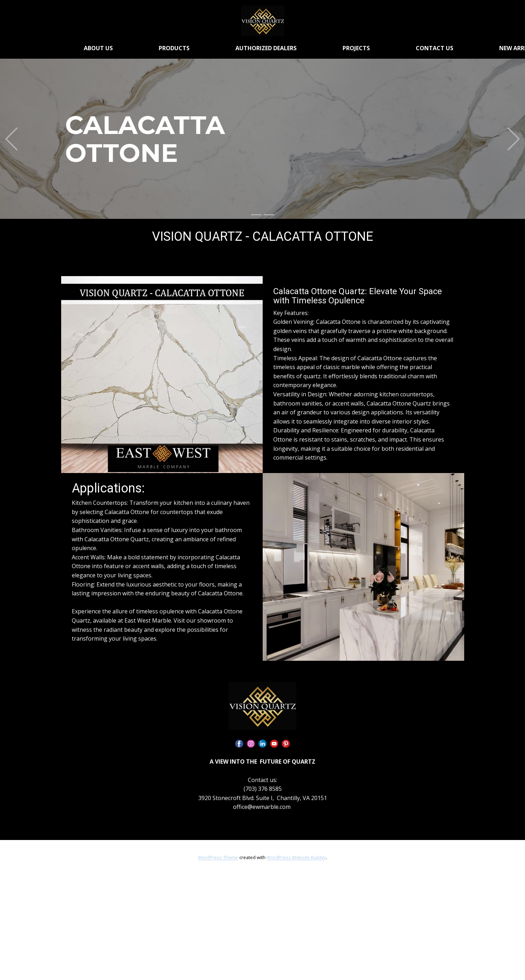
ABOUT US (98, 48)
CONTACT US (434, 48)
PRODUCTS (174, 48)
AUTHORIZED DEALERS (266, 48)
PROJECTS (356, 48)
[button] (11, 139)
